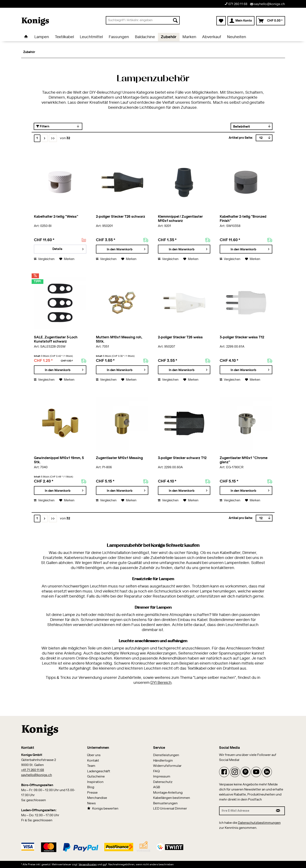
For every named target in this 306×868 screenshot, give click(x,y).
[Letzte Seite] (53, 138)
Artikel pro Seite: (241, 138)
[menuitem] (143, 20)
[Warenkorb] (270, 21)
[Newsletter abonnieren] (278, 811)
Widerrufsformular (167, 766)
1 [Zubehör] (37, 138)
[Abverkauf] (212, 37)
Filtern (43, 126)
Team (91, 766)
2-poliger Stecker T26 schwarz (121, 217)
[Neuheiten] (237, 37)
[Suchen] (175, 20)
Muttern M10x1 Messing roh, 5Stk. (119, 339)
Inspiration (95, 782)
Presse (92, 793)
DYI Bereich (161, 683)
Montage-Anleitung (168, 793)
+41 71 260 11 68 (33, 770)
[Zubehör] (169, 37)
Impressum (162, 777)
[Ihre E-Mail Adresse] (245, 811)
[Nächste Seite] (45, 138)
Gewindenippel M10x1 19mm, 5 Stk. (59, 460)
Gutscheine (96, 777)
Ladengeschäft (99, 771)
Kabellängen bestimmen (172, 798)
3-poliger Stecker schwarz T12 (182, 458)
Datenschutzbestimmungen (259, 823)
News (91, 803)
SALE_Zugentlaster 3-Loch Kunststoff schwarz (56, 339)
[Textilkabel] (64, 37)
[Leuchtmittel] (91, 37)
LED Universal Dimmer (170, 809)
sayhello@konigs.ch (267, 4)
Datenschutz (163, 782)
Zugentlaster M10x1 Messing (119, 458)
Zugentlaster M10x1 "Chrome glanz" (244, 460)
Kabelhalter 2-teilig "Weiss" (56, 217)
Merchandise (97, 798)
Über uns (94, 755)
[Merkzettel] (221, 21)
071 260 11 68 (236, 4)
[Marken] (189, 37)
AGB (157, 787)
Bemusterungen (165, 803)
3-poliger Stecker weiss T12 (242, 337)
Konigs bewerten (103, 808)
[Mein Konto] (241, 21)
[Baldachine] (145, 37)
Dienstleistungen (166, 755)
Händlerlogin (163, 761)
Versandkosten (88, 864)
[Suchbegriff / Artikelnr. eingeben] (143, 20)
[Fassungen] (119, 37)
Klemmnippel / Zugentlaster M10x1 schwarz (180, 219)
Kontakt (93, 761)
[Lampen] (42, 37)
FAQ (156, 771)
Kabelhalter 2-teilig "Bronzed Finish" (243, 219)
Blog (91, 787)
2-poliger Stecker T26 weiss (180, 337)
